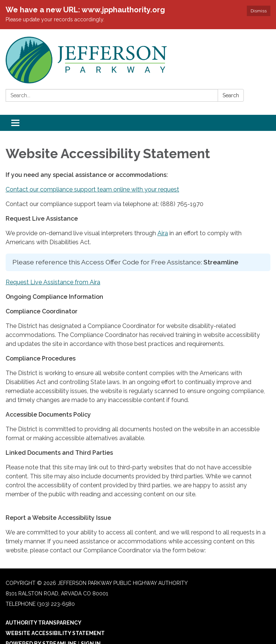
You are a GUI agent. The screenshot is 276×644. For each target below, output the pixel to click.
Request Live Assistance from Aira (53, 282)
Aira (163, 233)
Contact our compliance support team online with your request (92, 189)
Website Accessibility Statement (55, 633)
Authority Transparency (44, 623)
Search (231, 95)
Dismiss (259, 11)
